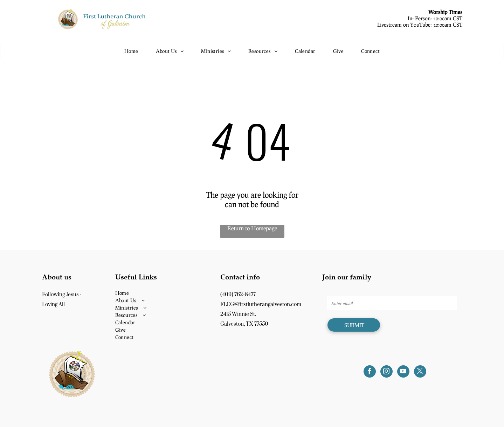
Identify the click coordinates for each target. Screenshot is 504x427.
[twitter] (420, 372)
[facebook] (370, 372)
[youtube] (403, 372)
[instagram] (386, 372)
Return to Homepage (252, 228)
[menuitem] (131, 51)
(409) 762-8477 (238, 295)
